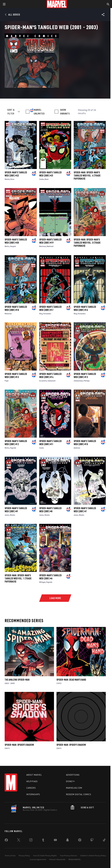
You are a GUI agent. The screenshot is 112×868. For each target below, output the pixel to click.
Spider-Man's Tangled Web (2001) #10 (85, 443)
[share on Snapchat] (67, 841)
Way (41, 314)
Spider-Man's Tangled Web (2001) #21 (50, 174)
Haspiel (13, 246)
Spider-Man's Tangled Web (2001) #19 (50, 241)
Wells (7, 246)
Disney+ (71, 781)
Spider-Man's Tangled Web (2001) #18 (16, 308)
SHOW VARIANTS (65, 112)
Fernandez (47, 314)
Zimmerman (78, 381)
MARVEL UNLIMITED (39, 112)
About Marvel (34, 775)
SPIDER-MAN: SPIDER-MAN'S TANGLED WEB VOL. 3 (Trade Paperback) (87, 243)
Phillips (87, 381)
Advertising (73, 775)
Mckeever (8, 314)
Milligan (42, 582)
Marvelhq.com (74, 788)
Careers (31, 788)
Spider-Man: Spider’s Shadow (19, 745)
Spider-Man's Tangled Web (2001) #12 (16, 443)
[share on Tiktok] (104, 841)
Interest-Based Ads (57, 859)
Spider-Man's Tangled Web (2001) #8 (50, 510)
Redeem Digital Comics (79, 794)
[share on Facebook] (6, 841)
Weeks (13, 515)
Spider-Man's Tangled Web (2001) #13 (85, 375)
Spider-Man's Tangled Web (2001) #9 (16, 510)
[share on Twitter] (19, 841)
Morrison (43, 246)
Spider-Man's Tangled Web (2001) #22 (16, 174)
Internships (33, 794)
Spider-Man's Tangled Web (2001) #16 (85, 308)
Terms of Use (10, 856)
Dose (12, 179)
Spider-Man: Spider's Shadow (71, 745)
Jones (7, 515)
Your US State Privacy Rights (45, 856)
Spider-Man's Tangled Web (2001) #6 (50, 577)
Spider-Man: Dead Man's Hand (71, 680)
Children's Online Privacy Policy (93, 856)
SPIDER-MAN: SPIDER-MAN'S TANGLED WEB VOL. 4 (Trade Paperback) (87, 175)
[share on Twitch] (92, 841)
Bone (47, 179)
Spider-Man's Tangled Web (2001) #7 (85, 510)
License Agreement (38, 859)
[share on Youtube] (55, 841)
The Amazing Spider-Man (17, 680)
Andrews (77, 448)
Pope (7, 381)
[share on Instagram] (31, 841)
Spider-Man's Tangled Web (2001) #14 (50, 375)
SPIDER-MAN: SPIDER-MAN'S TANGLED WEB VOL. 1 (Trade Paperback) (18, 578)
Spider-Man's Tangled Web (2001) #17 (50, 308)
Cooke (42, 179)
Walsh (7, 179)
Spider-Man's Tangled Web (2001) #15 (16, 375)
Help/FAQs (32, 781)
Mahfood (50, 246)
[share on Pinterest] (80, 841)
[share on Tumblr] (43, 841)
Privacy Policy (24, 856)
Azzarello (43, 381)
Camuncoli (52, 381)
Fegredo (13, 448)
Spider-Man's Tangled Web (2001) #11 (50, 443)
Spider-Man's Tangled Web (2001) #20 (16, 241)
